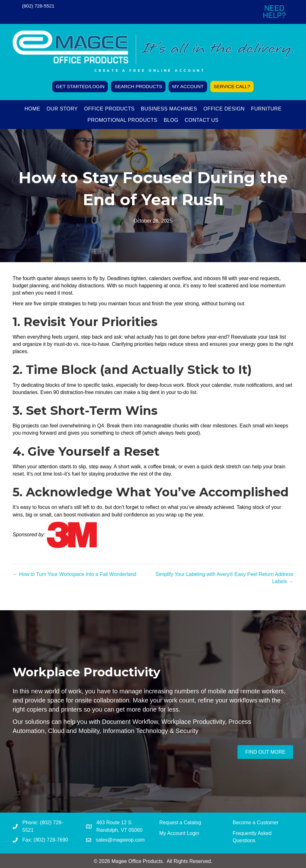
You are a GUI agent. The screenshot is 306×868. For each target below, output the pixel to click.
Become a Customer (256, 823)
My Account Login (179, 833)
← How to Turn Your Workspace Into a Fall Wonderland (75, 574)
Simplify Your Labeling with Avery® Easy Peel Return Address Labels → (224, 578)
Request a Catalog (180, 823)
